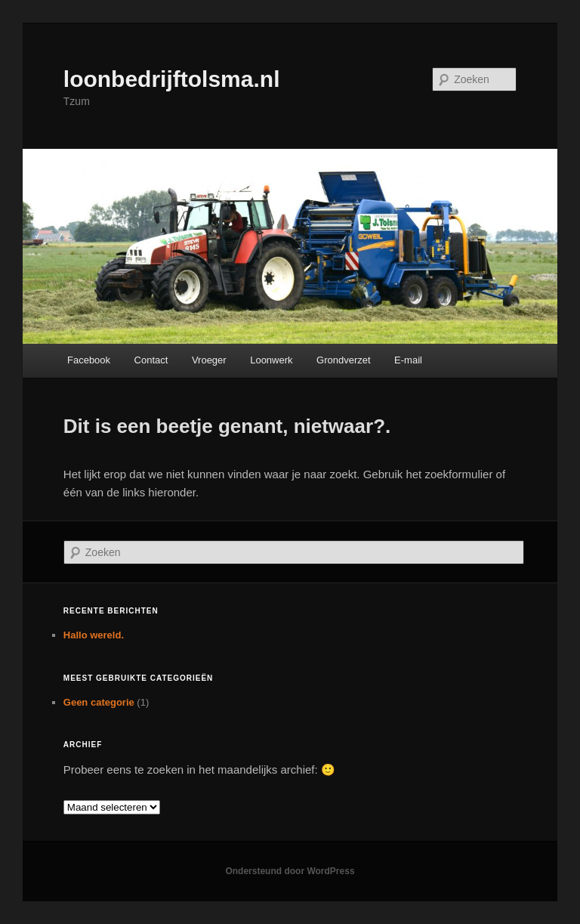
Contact (151, 360)
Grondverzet (344, 360)
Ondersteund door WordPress (290, 871)
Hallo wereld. (94, 635)
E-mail (408, 360)
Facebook (89, 360)
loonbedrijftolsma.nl (172, 79)
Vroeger (209, 360)
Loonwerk (271, 360)
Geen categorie (99, 702)
